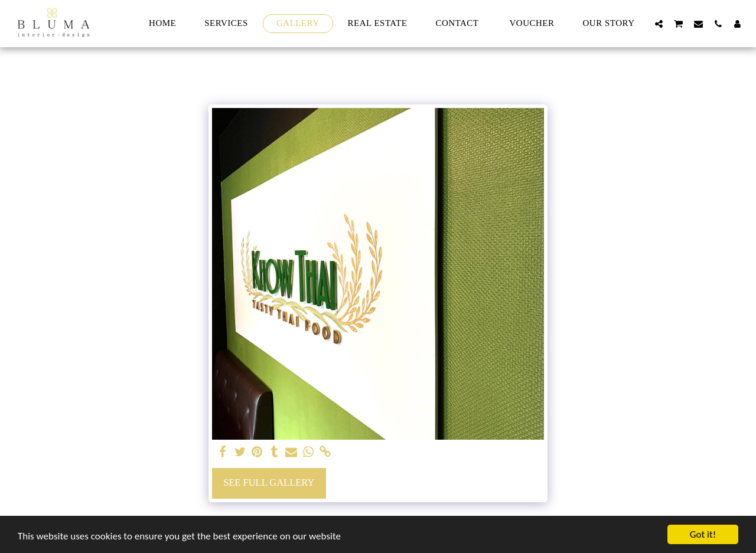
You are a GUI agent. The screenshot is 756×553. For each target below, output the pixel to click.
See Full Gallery (269, 482)
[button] (659, 24)
